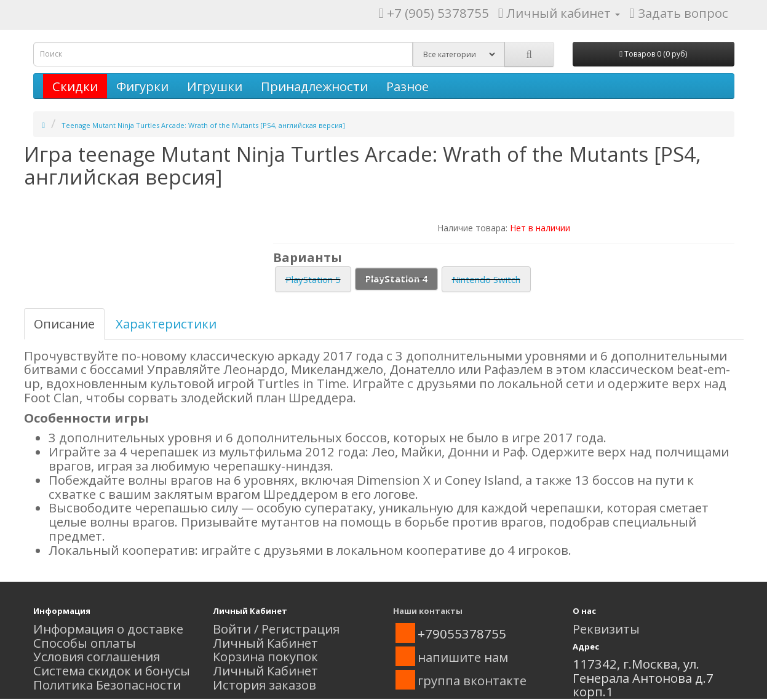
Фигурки (142, 86)
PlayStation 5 (313, 279)
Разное (407, 86)
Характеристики (166, 324)
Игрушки (215, 86)
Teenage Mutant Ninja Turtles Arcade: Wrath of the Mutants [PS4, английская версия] (203, 125)
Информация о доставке (108, 629)
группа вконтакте (472, 680)
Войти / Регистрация (276, 629)
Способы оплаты (85, 643)
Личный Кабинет (265, 643)
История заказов (264, 685)
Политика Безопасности (107, 685)
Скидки (75, 86)
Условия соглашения (97, 656)
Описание (64, 324)
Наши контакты (428, 611)
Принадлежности (314, 86)
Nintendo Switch (486, 279)
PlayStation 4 (396, 279)
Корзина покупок (265, 656)
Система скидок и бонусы (112, 670)
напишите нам (463, 657)
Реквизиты (606, 629)
